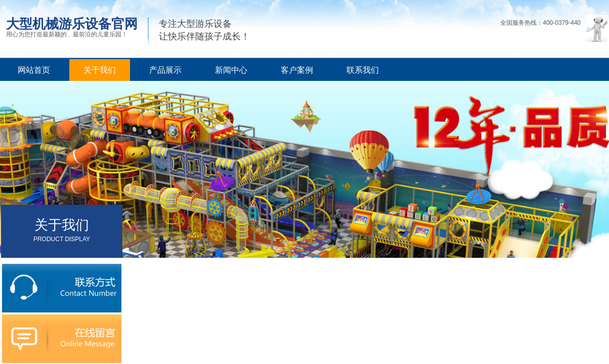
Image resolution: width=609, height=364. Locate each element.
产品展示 (165, 70)
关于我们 (100, 70)
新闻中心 (231, 70)
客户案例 (297, 70)
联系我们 (363, 70)
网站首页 (34, 70)
